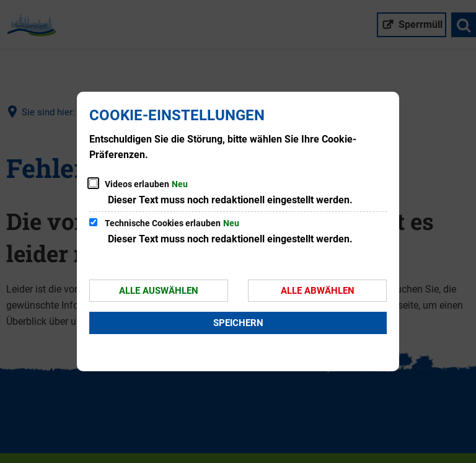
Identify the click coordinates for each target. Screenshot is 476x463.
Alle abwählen (318, 291)
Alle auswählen (159, 291)
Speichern (238, 323)
